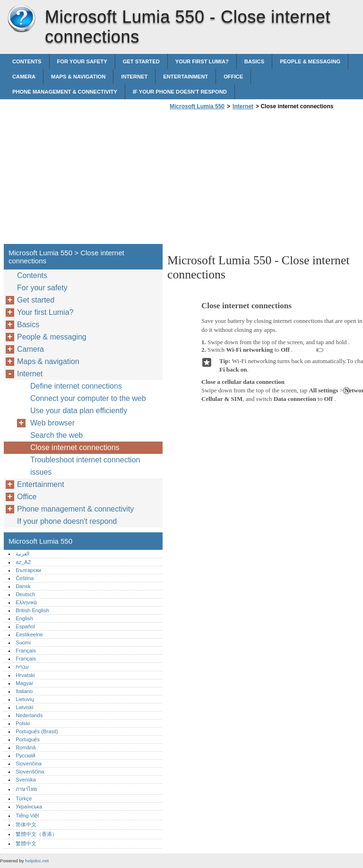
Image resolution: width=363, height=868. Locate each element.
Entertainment (186, 77)
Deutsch (25, 594)
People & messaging (310, 61)
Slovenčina (29, 764)
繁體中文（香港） (36, 834)
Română (26, 747)
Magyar (24, 683)
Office (233, 77)
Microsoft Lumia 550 (21, 19)
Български (28, 570)
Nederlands (29, 715)
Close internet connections (75, 447)
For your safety (82, 61)
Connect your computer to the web (88, 398)
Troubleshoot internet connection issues (85, 466)
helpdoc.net (37, 861)
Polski (23, 723)
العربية (22, 554)
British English (32, 610)
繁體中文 (26, 843)
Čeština (25, 578)
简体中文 (26, 825)
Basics (254, 61)
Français (26, 651)
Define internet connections (76, 386)
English (24, 618)
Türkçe (24, 799)
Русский (26, 755)
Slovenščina (30, 772)
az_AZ (23, 562)
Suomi (23, 642)
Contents (27, 61)
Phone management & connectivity (65, 92)
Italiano (24, 691)
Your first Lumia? (202, 61)
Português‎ (28, 739)
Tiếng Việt (27, 816)
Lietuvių (25, 699)
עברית (22, 667)
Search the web (56, 435)
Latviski (24, 707)
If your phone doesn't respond (180, 92)
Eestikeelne (29, 634)
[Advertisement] (247, 180)
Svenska (26, 780)
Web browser (52, 423)
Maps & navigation (78, 77)
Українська (29, 807)
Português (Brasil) (37, 731)
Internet (134, 77)
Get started (141, 61)
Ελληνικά (26, 602)
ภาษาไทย (26, 789)
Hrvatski (25, 675)
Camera (24, 77)
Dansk (23, 586)
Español (25, 626)
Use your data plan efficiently (79, 411)
